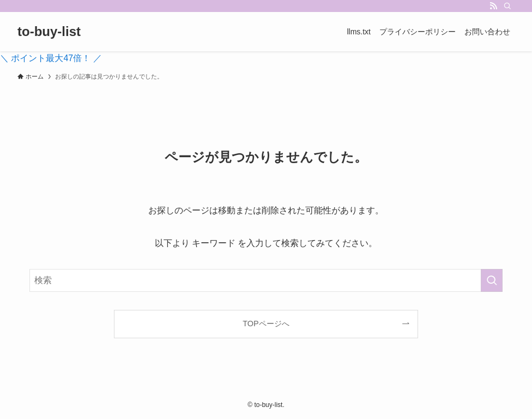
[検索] (507, 6)
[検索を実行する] (492, 280)
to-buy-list (49, 32)
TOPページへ (266, 324)
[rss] (493, 6)
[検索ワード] (266, 280)
